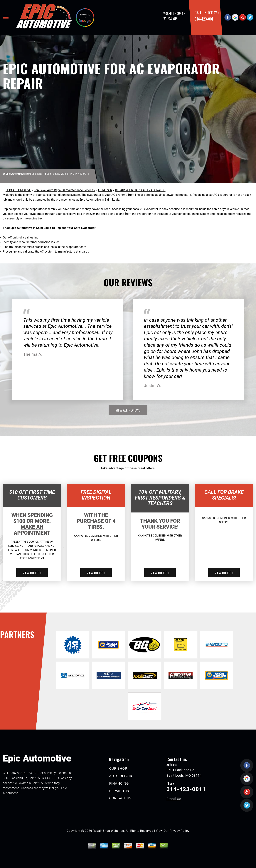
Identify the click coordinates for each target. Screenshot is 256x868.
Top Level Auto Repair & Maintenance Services (64, 190)
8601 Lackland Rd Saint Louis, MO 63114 (49, 174)
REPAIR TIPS (120, 791)
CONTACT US (120, 798)
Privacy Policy (179, 831)
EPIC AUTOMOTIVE (18, 190)
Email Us (174, 799)
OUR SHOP (118, 768)
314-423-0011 (204, 19)
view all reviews (128, 410)
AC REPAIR (105, 190)
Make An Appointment (32, 530)
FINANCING (119, 783)
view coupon (32, 573)
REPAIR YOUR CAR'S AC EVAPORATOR (140, 190)
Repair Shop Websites (108, 831)
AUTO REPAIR (121, 776)
